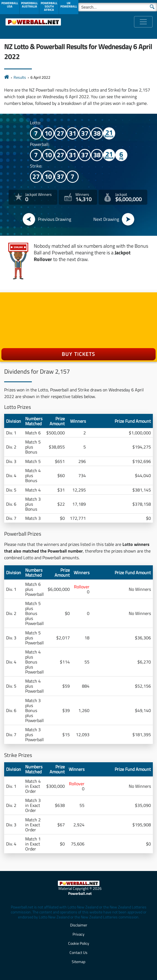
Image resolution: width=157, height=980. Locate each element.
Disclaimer (79, 925)
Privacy (78, 934)
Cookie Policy (79, 943)
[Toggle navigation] (143, 22)
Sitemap (78, 962)
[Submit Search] (152, 6)
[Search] (118, 7)
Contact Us (78, 952)
